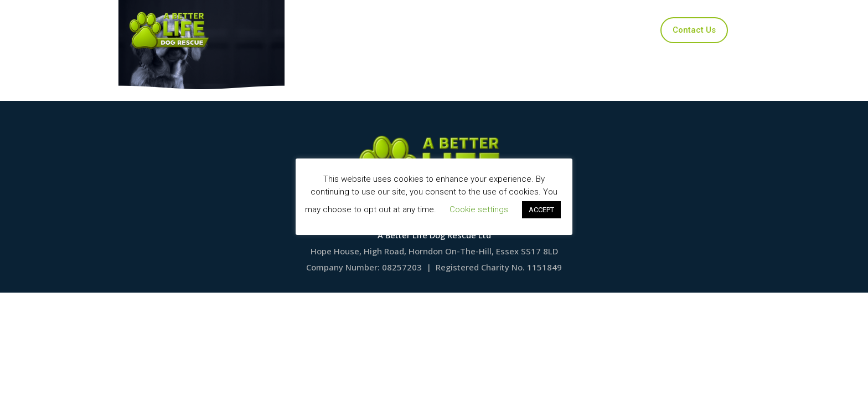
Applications (452, 30)
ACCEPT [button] (541, 210)
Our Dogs (383, 30)
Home (325, 30)
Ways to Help (529, 30)
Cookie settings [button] (479, 209)
